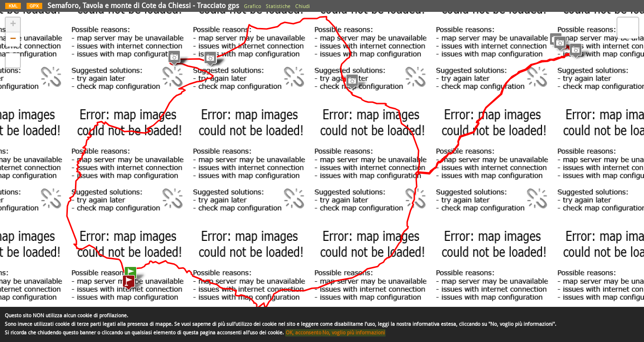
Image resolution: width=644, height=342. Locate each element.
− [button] (13, 39)
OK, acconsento (303, 333)
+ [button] (13, 25)
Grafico (252, 6)
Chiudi (303, 6)
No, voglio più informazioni (354, 333)
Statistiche (278, 6)
